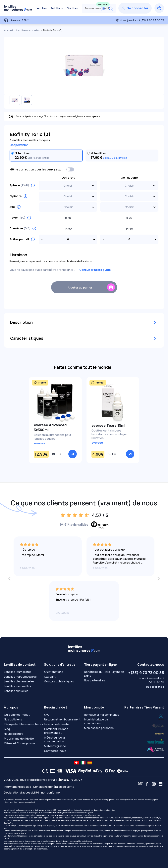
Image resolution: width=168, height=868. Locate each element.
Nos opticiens (13, 719)
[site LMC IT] (83, 763)
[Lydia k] (158, 725)
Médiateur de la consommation (54, 739)
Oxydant (50, 677)
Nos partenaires (95, 680)
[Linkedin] (161, 784)
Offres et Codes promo (19, 743)
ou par (155, 687)
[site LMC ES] (90, 763)
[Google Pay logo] (109, 771)
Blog (7, 729)
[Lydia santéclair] (159, 733)
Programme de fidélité (19, 738)
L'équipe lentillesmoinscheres (24, 724)
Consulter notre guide (95, 270)
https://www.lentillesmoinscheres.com (21, 818)
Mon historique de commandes (96, 721)
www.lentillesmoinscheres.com (88, 825)
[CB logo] (52, 771)
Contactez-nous (55, 751)
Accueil (9, 30)
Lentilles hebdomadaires (20, 677)
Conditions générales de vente (54, 787)
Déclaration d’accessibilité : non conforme (32, 792)
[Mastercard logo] (59, 771)
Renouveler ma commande (102, 715)
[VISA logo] (69, 771)
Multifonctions (54, 672)
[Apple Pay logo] (97, 771)
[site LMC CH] (76, 763)
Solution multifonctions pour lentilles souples (53, 437)
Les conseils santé (56, 724)
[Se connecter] (135, 8)
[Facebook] (147, 784)
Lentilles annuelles (16, 691)
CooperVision (19, 145)
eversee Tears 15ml (108, 425)
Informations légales (18, 787)
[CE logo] (44, 771)
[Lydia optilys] (161, 717)
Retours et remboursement (62, 719)
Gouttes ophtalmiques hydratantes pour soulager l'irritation (109, 434)
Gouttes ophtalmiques (59, 681)
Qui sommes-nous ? (17, 715)
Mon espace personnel (99, 728)
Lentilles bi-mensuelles (19, 681)
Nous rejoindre (14, 734)
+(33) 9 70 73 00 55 (146, 673)
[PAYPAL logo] (84, 771)
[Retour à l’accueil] (18, 8)
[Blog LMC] (140, 784)
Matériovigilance (55, 746)
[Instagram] (154, 784)
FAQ (47, 715)
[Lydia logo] (121, 771)
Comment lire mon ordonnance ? (56, 731)
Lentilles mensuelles (28, 30)
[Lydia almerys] (156, 742)
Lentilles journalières (18, 672)
